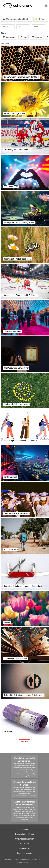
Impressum (24, 844)
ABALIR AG (27, 863)
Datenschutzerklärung (24, 834)
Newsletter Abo (24, 848)
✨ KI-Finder (41, 19)
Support (24, 829)
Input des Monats (25, 853)
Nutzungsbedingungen (24, 839)
